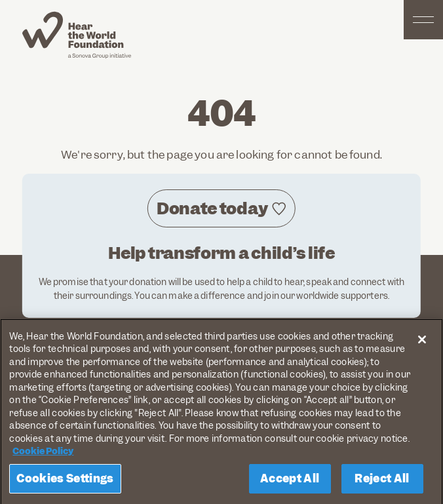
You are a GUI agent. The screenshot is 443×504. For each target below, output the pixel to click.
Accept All (290, 482)
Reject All (382, 482)
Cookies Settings (65, 482)
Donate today (212, 208)
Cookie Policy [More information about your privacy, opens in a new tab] (43, 455)
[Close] (422, 343)
